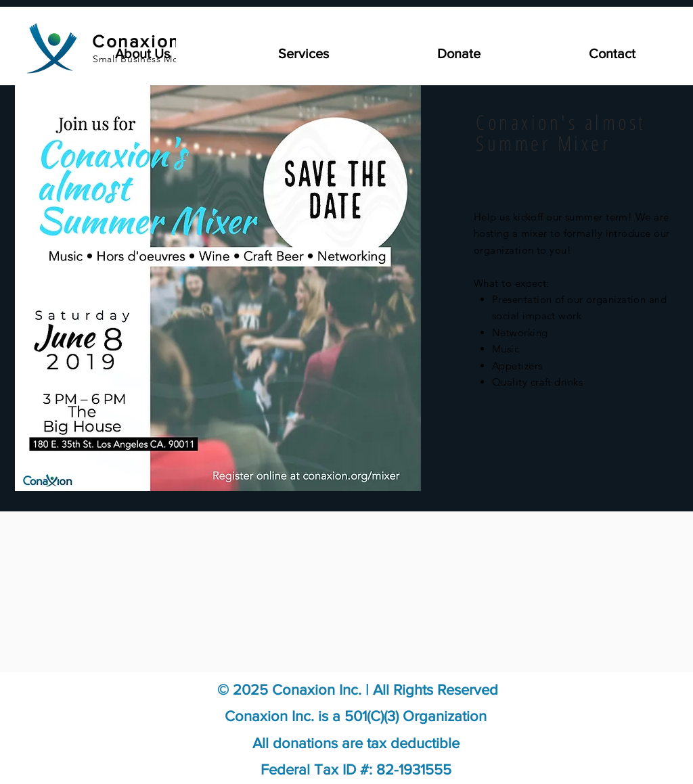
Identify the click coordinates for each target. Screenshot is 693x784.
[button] (256, 53)
